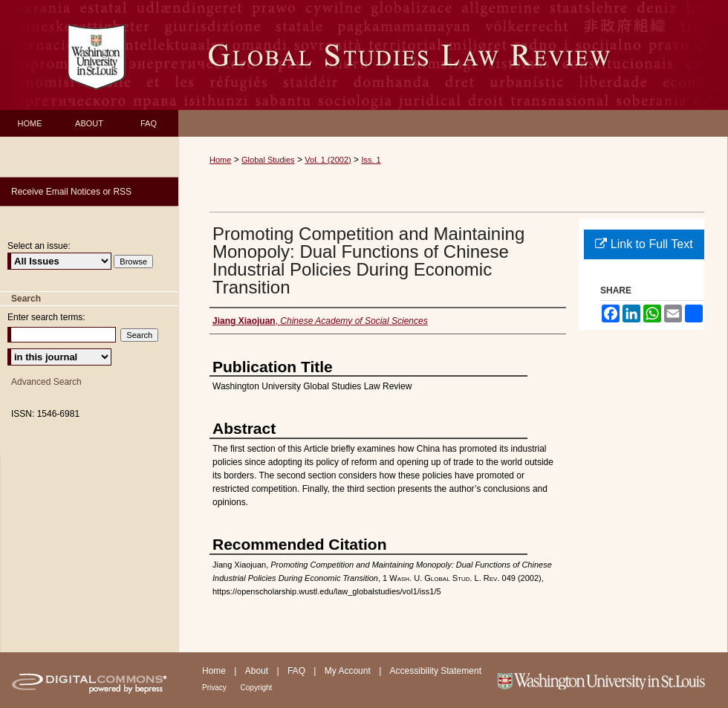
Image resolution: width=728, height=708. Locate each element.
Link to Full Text (644, 244)
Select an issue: (39, 246)
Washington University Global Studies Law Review (453, 55)
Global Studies (268, 160)
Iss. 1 (371, 160)
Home (220, 160)
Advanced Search (46, 382)
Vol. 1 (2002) (328, 160)
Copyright (257, 688)
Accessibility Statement (436, 671)
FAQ (298, 671)
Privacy (215, 688)
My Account (349, 671)
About (258, 671)
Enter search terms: (46, 317)
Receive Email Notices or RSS (71, 192)
